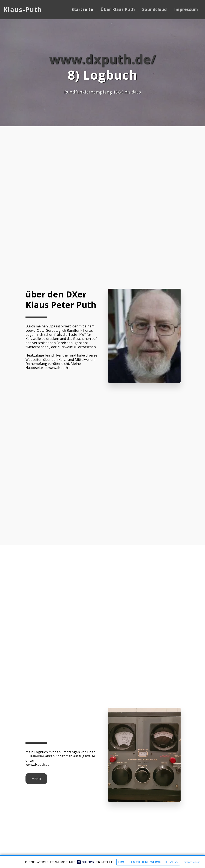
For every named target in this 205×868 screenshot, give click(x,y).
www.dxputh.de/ (102, 59)
